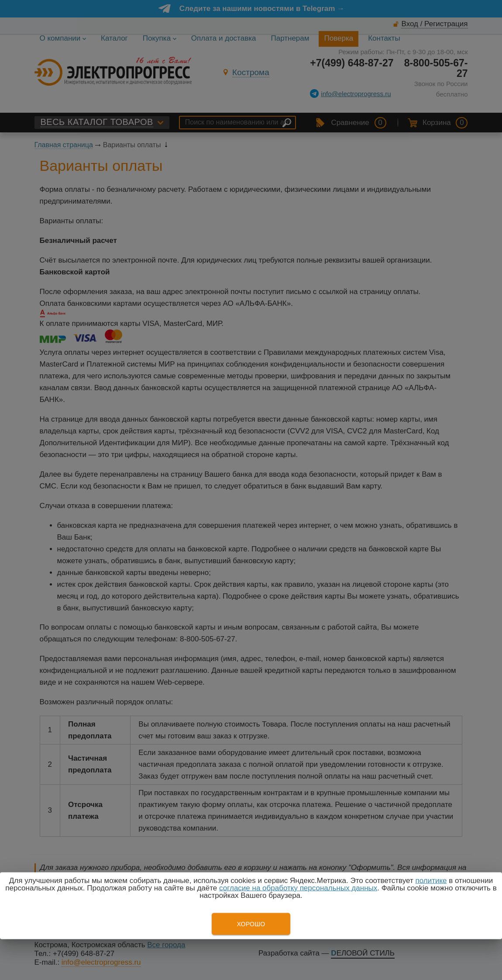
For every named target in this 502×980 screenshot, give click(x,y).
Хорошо (251, 924)
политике (431, 881)
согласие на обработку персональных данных (298, 888)
